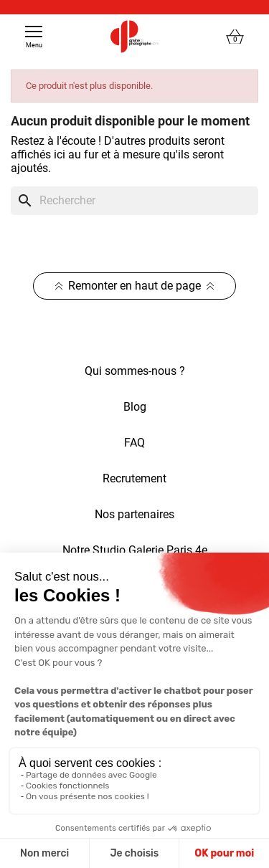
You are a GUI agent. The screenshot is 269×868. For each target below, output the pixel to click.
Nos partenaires (134, 514)
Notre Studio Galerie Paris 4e (135, 550)
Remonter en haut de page (134, 286)
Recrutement (134, 478)
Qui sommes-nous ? (135, 371)
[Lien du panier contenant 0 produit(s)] (235, 37)
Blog (135, 407)
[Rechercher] (134, 201)
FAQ (134, 443)
